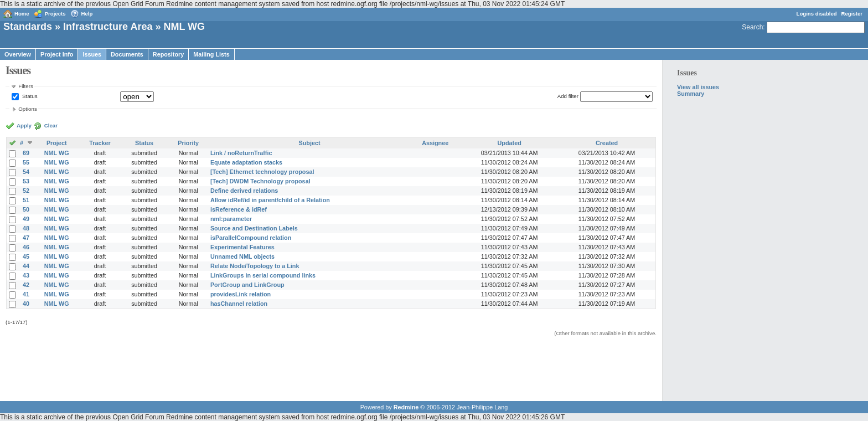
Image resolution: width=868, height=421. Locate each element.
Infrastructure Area (108, 27)
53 (26, 181)
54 (26, 172)
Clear (51, 125)
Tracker (100, 143)
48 (26, 228)
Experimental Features (242, 247)
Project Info (57, 54)
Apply (24, 125)
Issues (92, 54)
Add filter (568, 96)
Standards (28, 27)
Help (87, 14)
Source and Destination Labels (254, 228)
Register (852, 14)
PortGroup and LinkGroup (247, 285)
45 (26, 256)
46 (26, 247)
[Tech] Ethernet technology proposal (262, 172)
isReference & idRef (239, 209)
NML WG (57, 153)
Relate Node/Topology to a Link (255, 266)
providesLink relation (241, 294)
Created (607, 143)
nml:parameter (231, 219)
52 (26, 191)
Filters (25, 86)
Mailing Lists (211, 54)
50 (26, 209)
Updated (510, 143)
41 (26, 294)
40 (26, 304)
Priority (188, 143)
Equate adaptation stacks (246, 162)
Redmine (406, 407)
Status (30, 96)
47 (26, 238)
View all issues (698, 87)
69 (26, 153)
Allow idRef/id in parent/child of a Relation (270, 200)
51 (26, 200)
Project (57, 143)
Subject (310, 143)
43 (26, 275)
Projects (55, 14)
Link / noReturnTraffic (241, 153)
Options (28, 109)
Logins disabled (817, 14)
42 (26, 285)
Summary (691, 94)
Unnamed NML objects (242, 256)
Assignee (435, 143)
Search (752, 27)
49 (26, 219)
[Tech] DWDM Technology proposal (260, 181)
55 (26, 162)
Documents (127, 54)
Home (22, 14)
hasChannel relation (239, 304)
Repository (168, 54)
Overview (18, 54)
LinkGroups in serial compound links (263, 275)
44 (26, 266)
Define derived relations (244, 191)
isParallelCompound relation (251, 238)
